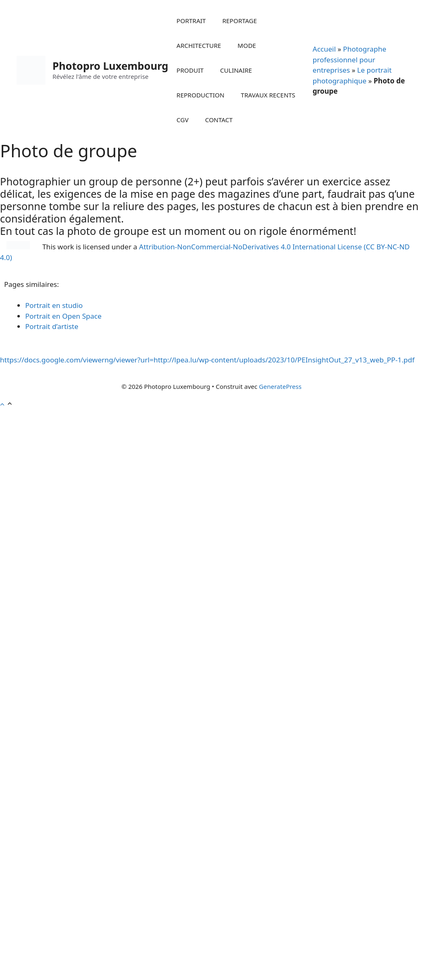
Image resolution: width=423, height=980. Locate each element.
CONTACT (219, 120)
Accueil (324, 49)
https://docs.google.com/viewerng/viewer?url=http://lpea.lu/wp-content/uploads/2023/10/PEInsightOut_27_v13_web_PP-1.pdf (207, 360)
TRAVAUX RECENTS (268, 95)
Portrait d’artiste (52, 326)
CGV (182, 120)
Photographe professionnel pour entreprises (349, 59)
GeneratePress (280, 386)
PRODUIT (190, 70)
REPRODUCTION (200, 95)
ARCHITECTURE (199, 45)
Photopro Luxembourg (110, 66)
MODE (247, 45)
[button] (7, 404)
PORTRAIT (191, 21)
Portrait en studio (54, 305)
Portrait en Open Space (63, 316)
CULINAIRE (236, 70)
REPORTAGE (240, 21)
